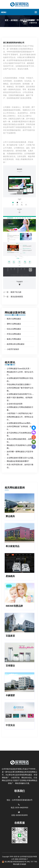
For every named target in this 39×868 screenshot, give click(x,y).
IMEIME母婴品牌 (14, 606)
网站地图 (16, 864)
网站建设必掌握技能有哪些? (18, 461)
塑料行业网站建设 (14, 324)
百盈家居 (10, 636)
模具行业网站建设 (14, 319)
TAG (36, 862)
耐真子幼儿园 (16, 292)
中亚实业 (10, 725)
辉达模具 (10, 516)
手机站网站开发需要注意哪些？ (19, 384)
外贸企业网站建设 (14, 334)
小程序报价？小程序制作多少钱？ (20, 413)
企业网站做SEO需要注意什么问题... (21, 458)
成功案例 (14, 20)
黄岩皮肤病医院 (17, 297)
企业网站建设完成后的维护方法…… (20, 394)
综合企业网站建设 (27, 20)
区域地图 (23, 864)
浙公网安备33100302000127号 (15, 862)
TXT (32, 862)
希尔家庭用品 (13, 546)
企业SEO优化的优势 (15, 404)
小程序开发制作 (13, 349)
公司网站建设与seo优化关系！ (19, 369)
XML (28, 862)
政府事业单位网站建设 (16, 344)
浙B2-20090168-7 (21, 859)
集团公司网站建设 (14, 339)
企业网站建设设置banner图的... (19, 423)
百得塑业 (10, 666)
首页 (7, 20)
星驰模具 (10, 576)
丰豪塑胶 (10, 695)
